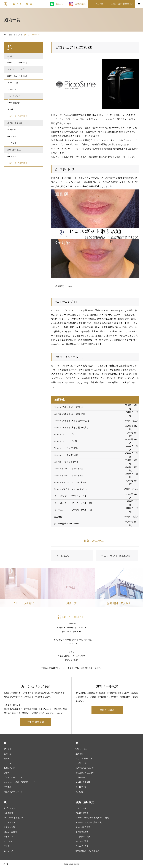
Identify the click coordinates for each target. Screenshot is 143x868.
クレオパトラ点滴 (83, 827)
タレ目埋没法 (81, 787)
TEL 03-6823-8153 (36, 722)
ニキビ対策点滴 (82, 832)
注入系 (10, 110)
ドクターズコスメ (11, 822)
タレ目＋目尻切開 (83, 782)
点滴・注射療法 (85, 802)
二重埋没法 (80, 778)
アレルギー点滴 (82, 846)
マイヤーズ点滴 (82, 841)
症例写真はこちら (64, 286)
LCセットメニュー (83, 749)
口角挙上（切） (82, 763)
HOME (5, 743)
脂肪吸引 (79, 754)
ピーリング (12, 143)
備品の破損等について (13, 792)
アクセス (8, 763)
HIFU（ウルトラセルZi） (18, 63)
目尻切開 (79, 792)
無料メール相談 (107, 710)
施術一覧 (8, 754)
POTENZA (12, 136)
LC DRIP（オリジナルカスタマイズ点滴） (93, 818)
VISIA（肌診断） (14, 103)
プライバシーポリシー (13, 778)
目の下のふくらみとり (85, 768)
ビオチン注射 (81, 808)
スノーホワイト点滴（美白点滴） (89, 822)
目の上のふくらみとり (85, 773)
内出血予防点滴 (82, 813)
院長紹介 (8, 749)
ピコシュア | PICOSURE (17, 116)
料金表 (7, 759)
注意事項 (8, 787)
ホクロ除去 (9, 813)
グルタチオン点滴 (83, 837)
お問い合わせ (9, 768)
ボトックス (12, 89)
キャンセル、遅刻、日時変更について (20, 782)
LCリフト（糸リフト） (85, 759)
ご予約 (7, 773)
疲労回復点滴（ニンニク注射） (88, 851)
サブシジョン (13, 130)
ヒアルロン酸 (13, 83)
